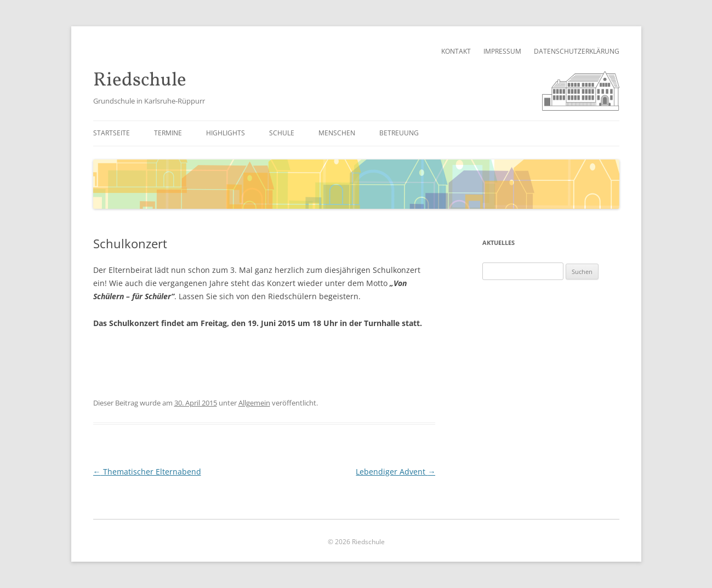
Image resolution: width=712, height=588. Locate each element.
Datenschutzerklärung (577, 51)
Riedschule (140, 81)
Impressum (502, 51)
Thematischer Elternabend (147, 472)
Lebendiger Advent (395, 472)
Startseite (112, 133)
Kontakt (456, 51)
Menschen (337, 133)
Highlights (226, 133)
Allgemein (254, 403)
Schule (282, 133)
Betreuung (399, 133)
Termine (168, 133)
